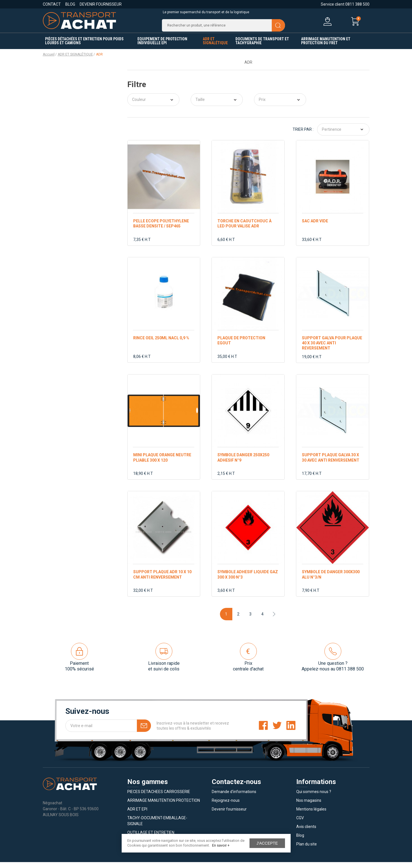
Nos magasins (309, 806)
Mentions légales (311, 815)
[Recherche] (223, 28)
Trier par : (303, 135)
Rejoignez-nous (226, 806)
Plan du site (307, 850)
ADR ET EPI (137, 815)
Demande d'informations (234, 798)
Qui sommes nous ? (314, 798)
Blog (70, 4)
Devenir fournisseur (101, 4)
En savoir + (221, 845)
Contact (52, 4)
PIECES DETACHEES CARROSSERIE (159, 798)
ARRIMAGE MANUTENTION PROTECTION (164, 806)
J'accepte (267, 843)
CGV (300, 824)
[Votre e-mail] (108, 732)
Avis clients (306, 832)
